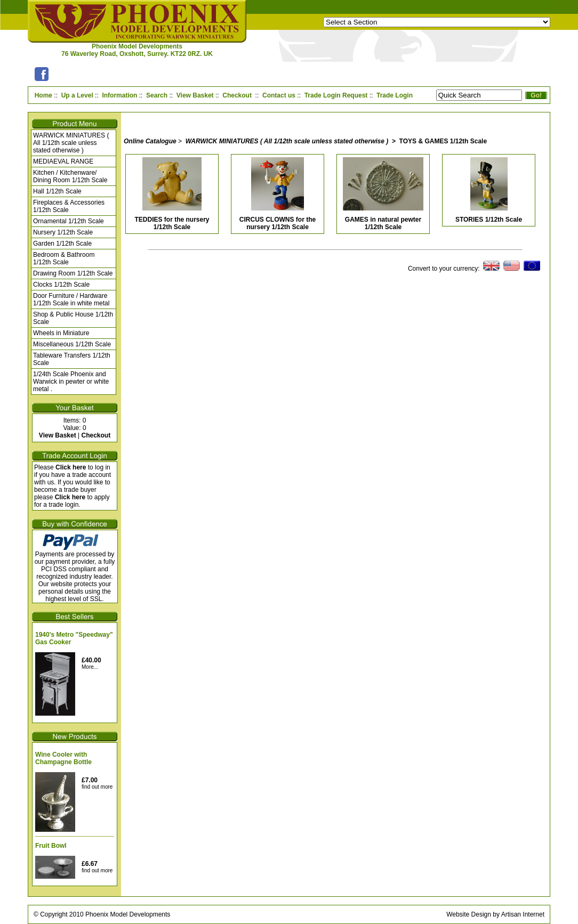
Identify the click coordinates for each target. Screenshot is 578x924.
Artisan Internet (523, 914)
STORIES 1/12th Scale (489, 220)
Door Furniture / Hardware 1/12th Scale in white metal (71, 299)
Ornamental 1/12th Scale (69, 221)
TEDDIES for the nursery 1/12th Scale (172, 223)
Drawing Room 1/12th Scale (73, 273)
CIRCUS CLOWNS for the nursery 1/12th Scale (278, 223)
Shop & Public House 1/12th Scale (73, 318)
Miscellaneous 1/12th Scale (72, 344)
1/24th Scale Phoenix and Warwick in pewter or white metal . (71, 382)
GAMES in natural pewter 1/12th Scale (383, 223)
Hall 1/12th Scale (57, 191)
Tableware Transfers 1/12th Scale (72, 359)
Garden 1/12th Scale (62, 244)
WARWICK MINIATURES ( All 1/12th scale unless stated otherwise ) (71, 143)
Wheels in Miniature (61, 333)
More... (90, 667)
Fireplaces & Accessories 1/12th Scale (69, 206)
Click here (71, 467)
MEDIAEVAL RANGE (63, 161)
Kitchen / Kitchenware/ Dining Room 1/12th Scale (70, 176)
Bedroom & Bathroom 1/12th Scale (64, 258)
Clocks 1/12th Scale (61, 285)
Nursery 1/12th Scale (63, 232)
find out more (97, 787)
